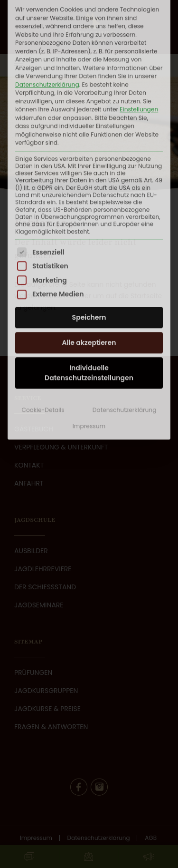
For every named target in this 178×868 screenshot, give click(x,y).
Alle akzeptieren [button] (89, 236)
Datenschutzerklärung (125, 304)
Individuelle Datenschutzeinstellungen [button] (89, 267)
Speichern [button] (89, 211)
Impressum (89, 319)
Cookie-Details (43, 304)
